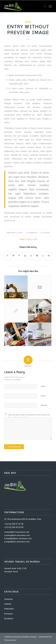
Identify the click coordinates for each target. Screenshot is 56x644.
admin (47, 233)
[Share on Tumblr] (31, 256)
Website (44, 405)
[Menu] (50, 6)
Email (44, 396)
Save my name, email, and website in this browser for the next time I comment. (29, 416)
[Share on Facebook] (7, 256)
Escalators (9, 619)
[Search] (44, 6)
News (28, 22)
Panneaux (9, 614)
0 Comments (31, 233)
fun (35, 239)
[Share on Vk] (37, 256)
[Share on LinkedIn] (25, 256)
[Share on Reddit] (43, 256)
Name (44, 386)
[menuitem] (44, 6)
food (29, 239)
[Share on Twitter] (13, 256)
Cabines (8, 604)
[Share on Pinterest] (19, 256)
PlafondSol (9, 609)
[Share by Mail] (49, 256)
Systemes (8, 599)
